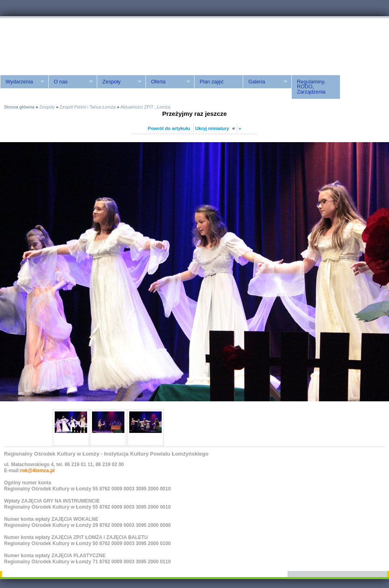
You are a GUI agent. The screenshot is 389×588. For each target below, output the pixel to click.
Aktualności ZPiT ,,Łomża (145, 107)
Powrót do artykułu (169, 128)
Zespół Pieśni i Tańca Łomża (88, 107)
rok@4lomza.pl (37, 471)
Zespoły (119, 82)
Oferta (168, 82)
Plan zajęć (212, 82)
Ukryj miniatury (212, 128)
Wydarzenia (22, 82)
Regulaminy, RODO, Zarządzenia (311, 87)
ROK (69, 46)
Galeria (265, 82)
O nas (71, 82)
